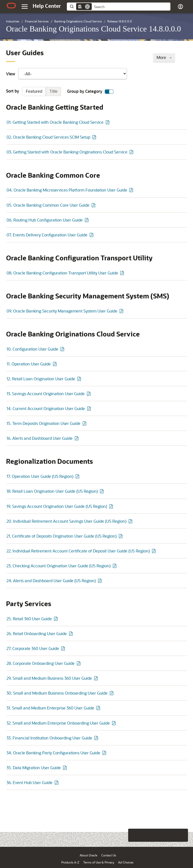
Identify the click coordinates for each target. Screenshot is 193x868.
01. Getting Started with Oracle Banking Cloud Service (55, 122)
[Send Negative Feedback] (168, 835)
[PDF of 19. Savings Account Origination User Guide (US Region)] (112, 506)
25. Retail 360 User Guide (29, 619)
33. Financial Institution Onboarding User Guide (49, 738)
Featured (34, 91)
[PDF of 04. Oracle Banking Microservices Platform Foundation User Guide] (132, 190)
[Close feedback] (111, 835)
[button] (180, 7)
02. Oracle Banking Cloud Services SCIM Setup (48, 137)
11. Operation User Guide (29, 364)
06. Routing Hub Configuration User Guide (45, 220)
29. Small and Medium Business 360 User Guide (49, 678)
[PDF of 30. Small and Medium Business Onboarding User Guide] (112, 693)
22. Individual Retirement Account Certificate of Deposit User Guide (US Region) (78, 551)
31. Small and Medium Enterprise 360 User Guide (50, 708)
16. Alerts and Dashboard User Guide (40, 438)
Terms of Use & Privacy (99, 862)
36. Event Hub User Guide (30, 782)
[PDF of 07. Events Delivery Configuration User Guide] (92, 235)
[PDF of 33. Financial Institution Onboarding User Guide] (97, 738)
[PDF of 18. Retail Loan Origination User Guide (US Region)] (103, 491)
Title (54, 91)
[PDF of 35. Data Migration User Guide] (66, 768)
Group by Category (90, 91)
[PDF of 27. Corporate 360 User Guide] (64, 648)
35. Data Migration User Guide (34, 768)
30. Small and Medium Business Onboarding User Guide (57, 693)
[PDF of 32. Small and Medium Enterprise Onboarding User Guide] (115, 723)
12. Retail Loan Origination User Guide (41, 379)
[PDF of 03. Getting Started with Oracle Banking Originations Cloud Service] (132, 152)
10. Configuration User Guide (32, 349)
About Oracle (88, 855)
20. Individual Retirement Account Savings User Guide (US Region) (66, 521)
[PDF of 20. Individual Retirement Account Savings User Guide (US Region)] (131, 521)
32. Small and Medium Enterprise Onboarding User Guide (58, 723)
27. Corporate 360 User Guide (33, 648)
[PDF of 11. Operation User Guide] (56, 364)
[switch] (109, 92)
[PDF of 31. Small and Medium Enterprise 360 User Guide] (99, 708)
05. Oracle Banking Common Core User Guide (48, 205)
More (164, 57)
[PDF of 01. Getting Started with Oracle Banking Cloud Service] (108, 122)
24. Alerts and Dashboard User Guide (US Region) (51, 581)
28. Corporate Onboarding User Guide (41, 663)
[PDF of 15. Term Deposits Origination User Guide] (85, 423)
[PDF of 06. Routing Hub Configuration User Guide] (87, 220)
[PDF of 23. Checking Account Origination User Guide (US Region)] (115, 566)
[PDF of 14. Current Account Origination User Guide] (90, 408)
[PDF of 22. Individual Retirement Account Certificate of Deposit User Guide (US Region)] (155, 551)
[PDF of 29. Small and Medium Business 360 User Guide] (97, 678)
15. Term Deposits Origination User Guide (43, 423)
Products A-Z (70, 862)
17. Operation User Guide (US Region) (40, 476)
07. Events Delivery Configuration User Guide (47, 235)
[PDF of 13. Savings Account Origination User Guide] (89, 394)
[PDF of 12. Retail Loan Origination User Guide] (80, 379)
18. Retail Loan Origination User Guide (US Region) (52, 491)
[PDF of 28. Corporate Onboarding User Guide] (79, 663)
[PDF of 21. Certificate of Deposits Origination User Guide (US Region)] (121, 536)
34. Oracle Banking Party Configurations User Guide (53, 753)
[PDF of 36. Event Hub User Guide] (57, 782)
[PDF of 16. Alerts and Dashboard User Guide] (77, 438)
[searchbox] (131, 7)
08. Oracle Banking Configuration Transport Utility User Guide (62, 273)
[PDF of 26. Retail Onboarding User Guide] (72, 633)
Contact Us (109, 855)
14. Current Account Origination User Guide (46, 408)
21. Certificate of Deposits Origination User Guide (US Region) (62, 536)
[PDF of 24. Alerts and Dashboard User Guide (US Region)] (101, 581)
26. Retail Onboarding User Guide (37, 633)
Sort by (34, 91)
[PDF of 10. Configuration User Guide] (63, 349)
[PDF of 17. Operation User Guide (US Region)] (78, 476)
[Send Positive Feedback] (181, 835)
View (66, 74)
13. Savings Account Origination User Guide (46, 394)
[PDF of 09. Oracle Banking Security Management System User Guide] (122, 311)
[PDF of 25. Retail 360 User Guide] (57, 619)
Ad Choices (126, 862)
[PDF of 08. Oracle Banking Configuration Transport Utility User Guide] (123, 273)
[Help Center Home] (47, 6)
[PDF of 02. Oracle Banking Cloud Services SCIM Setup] (95, 137)
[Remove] (87, 7)
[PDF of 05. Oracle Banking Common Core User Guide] (94, 205)
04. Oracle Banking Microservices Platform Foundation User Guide (67, 190)
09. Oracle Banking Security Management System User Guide (62, 311)
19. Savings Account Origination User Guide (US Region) (57, 506)
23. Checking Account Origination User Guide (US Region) (59, 566)
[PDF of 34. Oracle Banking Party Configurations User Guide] (105, 753)
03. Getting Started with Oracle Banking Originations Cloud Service (67, 152)
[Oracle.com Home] (11, 6)
